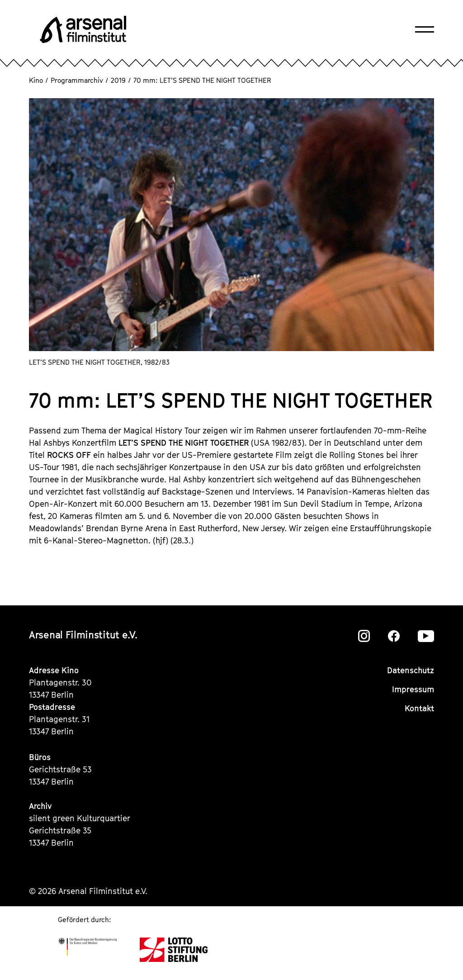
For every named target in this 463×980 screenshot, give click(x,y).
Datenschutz (411, 670)
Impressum (413, 689)
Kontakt (419, 708)
